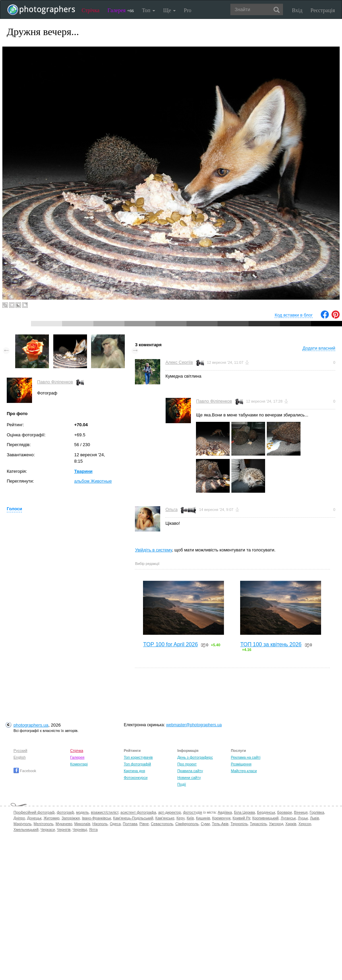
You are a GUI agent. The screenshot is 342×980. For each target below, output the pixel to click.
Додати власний (319, 348)
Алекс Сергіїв (179, 362)
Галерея (121, 10)
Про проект (187, 764)
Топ (149, 10)
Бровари (285, 812)
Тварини (83, 471)
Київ (190, 818)
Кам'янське (165, 818)
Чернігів (64, 829)
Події (182, 784)
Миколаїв (82, 824)
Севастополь (162, 824)
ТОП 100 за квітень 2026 (271, 644)
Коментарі (79, 764)
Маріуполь (22, 824)
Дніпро (19, 818)
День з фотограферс (195, 757)
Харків (291, 824)
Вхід (297, 10)
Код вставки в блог (294, 315)
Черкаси (48, 829)
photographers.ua (31, 725)
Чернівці (80, 829)
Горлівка (317, 812)
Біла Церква (245, 812)
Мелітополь (44, 824)
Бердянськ (266, 812)
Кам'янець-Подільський (133, 818)
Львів (315, 818)
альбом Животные (93, 481)
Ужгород (276, 824)
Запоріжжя (70, 818)
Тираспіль (259, 824)
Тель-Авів (220, 824)
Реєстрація (323, 10)
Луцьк (303, 818)
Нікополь (100, 824)
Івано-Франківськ (96, 818)
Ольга (171, 509)
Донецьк (34, 818)
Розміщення (241, 764)
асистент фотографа (138, 812)
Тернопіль (239, 824)
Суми (205, 824)
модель (83, 812)
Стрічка (91, 10)
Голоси (14, 509)
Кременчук (221, 818)
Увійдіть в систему (153, 550)
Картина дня (134, 771)
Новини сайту (189, 778)
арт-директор (170, 812)
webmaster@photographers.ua (194, 725)
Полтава (130, 824)
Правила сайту (190, 771)
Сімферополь (187, 824)
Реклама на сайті (246, 757)
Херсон (305, 824)
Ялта (93, 829)
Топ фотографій (137, 764)
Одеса (115, 824)
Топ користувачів (138, 757)
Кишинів (203, 818)
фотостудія (193, 812)
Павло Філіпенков (55, 382)
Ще (169, 10)
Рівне (144, 824)
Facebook (25, 771)
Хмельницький (26, 829)
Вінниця (301, 812)
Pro (188, 10)
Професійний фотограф (34, 812)
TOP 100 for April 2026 (170, 644)
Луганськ (288, 818)
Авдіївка (225, 812)
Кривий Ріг (241, 818)
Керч (180, 818)
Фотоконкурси (136, 778)
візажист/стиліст (104, 812)
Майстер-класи (244, 771)
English (20, 757)
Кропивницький (265, 818)
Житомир (51, 818)
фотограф (65, 812)
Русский (20, 751)
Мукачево (64, 824)
